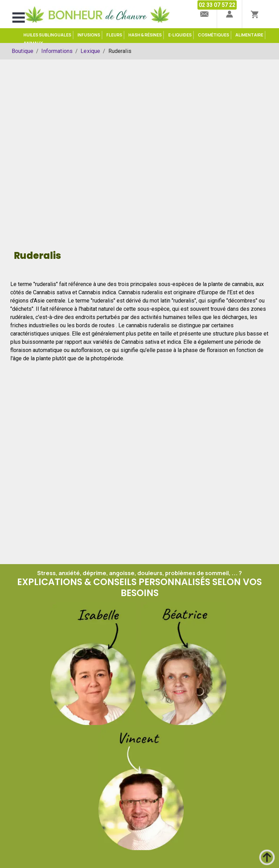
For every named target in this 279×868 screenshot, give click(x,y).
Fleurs (114, 35)
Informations (57, 51)
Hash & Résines (145, 35)
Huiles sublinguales (47, 35)
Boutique (23, 51)
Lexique (90, 51)
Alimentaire (249, 35)
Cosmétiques (213, 35)
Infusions (89, 35)
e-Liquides (180, 35)
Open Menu (19, 18)
